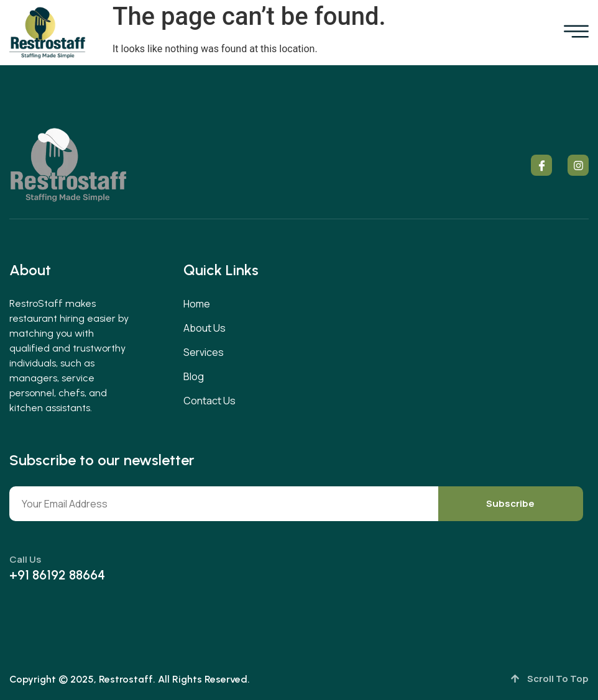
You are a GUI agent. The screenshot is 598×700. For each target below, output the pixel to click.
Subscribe (510, 503)
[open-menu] (576, 33)
